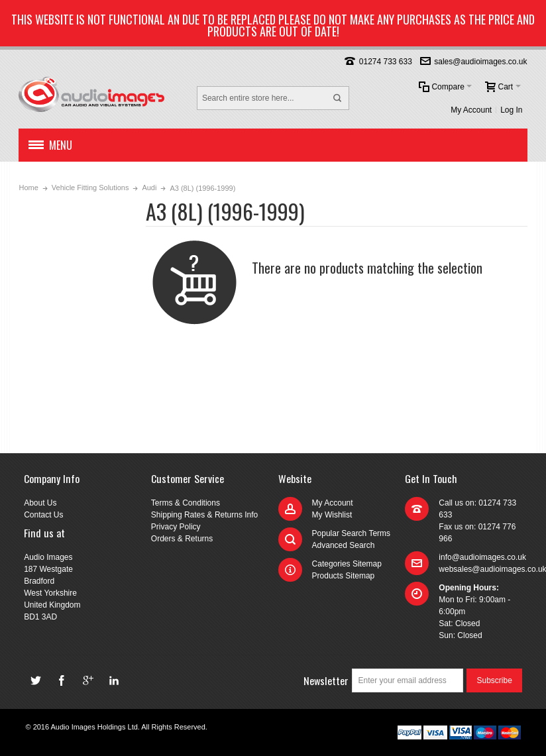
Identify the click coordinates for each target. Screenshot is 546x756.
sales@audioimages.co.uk (480, 62)
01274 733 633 (386, 62)
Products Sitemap (344, 576)
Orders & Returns (182, 539)
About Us (40, 503)
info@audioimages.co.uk (482, 557)
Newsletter (326, 680)
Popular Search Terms (352, 533)
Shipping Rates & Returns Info (204, 515)
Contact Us (43, 515)
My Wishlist (332, 515)
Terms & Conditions (186, 503)
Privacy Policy (176, 527)
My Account (471, 110)
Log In (511, 110)
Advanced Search (344, 545)
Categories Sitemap (347, 564)
